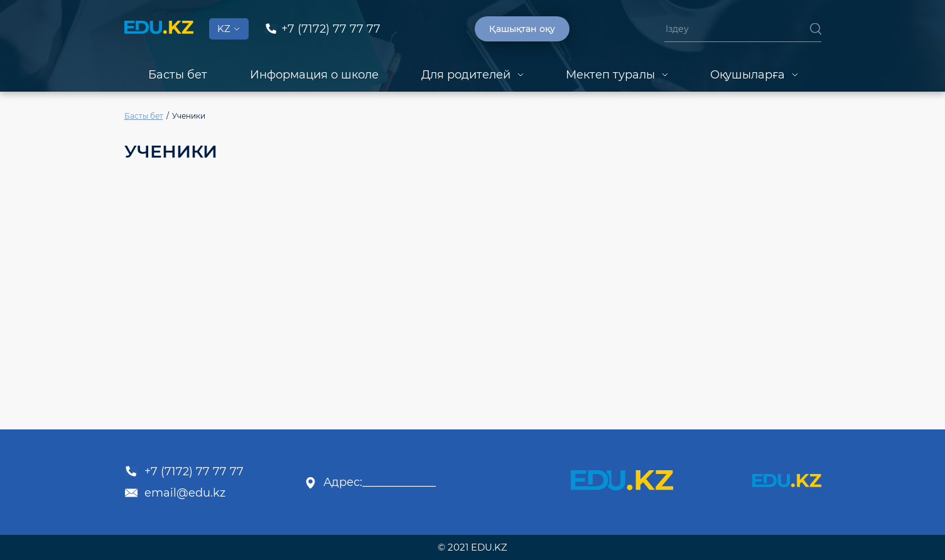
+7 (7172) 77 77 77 (184, 471)
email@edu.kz (175, 493)
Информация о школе (314, 75)
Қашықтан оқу (522, 29)
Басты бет (178, 75)
